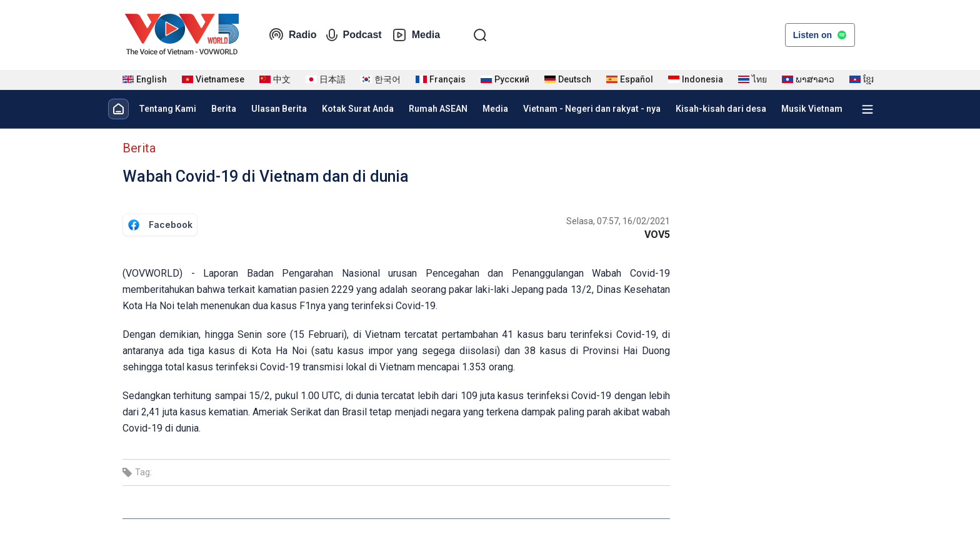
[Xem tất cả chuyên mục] (867, 109)
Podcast (354, 35)
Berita (224, 109)
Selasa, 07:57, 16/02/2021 (618, 221)
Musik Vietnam (812, 109)
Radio (292, 35)
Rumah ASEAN (438, 109)
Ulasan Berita (279, 109)
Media (416, 35)
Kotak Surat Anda (358, 109)
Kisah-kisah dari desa (721, 109)
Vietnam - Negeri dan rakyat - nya (592, 109)
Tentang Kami (167, 109)
